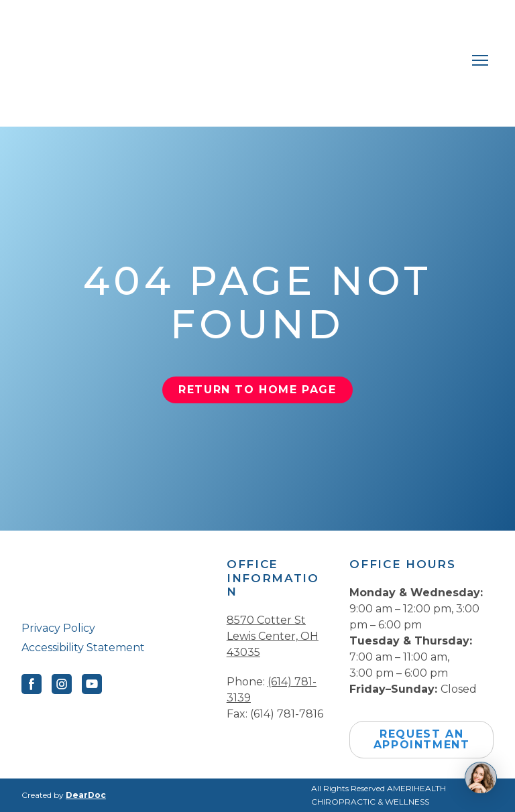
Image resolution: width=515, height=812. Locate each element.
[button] (257, 390)
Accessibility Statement (83, 648)
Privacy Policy (58, 628)
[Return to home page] (244, 60)
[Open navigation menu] (480, 60)
